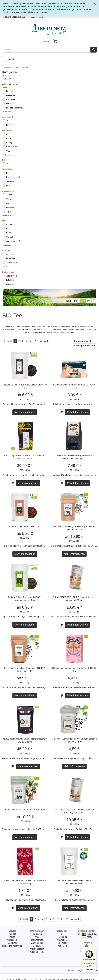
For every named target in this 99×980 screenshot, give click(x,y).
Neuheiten (62, 940)
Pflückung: (7, 250)
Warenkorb (12, 940)
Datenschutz (37, 940)
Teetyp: (5, 87)
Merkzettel (12, 943)
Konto (12, 937)
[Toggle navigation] (5, 59)
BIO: (4, 160)
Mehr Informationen (25, 412)
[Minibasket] (55, 41)
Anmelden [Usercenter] (46, 41)
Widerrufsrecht (37, 949)
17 (36, 341)
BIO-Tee (8, 79)
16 (84, 346)
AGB (37, 937)
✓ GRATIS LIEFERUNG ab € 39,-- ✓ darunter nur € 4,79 (25, 17)
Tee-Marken (62, 937)
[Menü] (94, 951)
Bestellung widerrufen (12, 946)
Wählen (84, 341)
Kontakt (12, 934)
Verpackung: (8, 169)
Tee (4, 76)
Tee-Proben (62, 943)
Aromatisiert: (8, 117)
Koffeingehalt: (8, 272)
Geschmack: (8, 130)
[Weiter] (44, 341)
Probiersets (62, 946)
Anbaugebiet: (8, 191)
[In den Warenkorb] (62, 412)
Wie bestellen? (37, 952)
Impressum (37, 934)
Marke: (5, 221)
